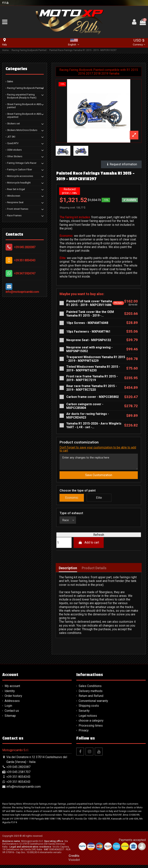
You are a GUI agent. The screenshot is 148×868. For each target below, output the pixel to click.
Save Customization (99, 477)
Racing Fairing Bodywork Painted (25, 88)
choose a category (91, 724)
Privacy (84, 733)
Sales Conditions (90, 689)
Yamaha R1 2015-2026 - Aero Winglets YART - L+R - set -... (94, 425)
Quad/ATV (13, 143)
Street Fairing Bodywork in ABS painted (24, 106)
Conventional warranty (93, 704)
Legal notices (88, 719)
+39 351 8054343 (25, 260)
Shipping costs (89, 709)
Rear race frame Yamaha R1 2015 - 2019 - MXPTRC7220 (92, 388)
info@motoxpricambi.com (22, 292)
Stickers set (13, 124)
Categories (16, 69)
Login (8, 709)
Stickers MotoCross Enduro (22, 130)
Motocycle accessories (20, 176)
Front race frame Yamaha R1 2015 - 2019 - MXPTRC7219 (92, 378)
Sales (10, 81)
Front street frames (18, 209)
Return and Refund (91, 699)
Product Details (94, 571)
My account (12, 689)
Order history (13, 699)
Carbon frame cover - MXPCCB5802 (92, 397)
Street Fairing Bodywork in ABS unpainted (24, 115)
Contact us (12, 714)
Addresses (12, 704)
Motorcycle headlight (19, 183)
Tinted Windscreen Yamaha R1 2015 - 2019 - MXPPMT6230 (93, 369)
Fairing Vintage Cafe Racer (22, 163)
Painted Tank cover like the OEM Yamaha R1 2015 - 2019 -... (90, 314)
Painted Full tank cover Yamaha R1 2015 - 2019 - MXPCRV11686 (89, 303)
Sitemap (10, 719)
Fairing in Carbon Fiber (20, 169)
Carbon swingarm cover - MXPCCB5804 (85, 406)
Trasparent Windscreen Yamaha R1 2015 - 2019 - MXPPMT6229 (96, 359)
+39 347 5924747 (25, 273)
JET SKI (11, 137)
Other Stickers (15, 156)
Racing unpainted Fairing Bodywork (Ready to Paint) (22, 96)
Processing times (91, 729)
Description (68, 571)
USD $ (139, 43)
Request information (121, 164)
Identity (10, 694)
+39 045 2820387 (25, 247)
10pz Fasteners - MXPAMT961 (88, 332)
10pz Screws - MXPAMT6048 (87, 323)
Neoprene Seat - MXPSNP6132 (89, 340)
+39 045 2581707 (18, 775)
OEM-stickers (14, 150)
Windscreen (14, 196)
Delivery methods (91, 694)
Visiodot (74, 863)
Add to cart (89, 546)
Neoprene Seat (15, 202)
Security (84, 714)
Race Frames (14, 215)
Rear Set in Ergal (16, 189)
